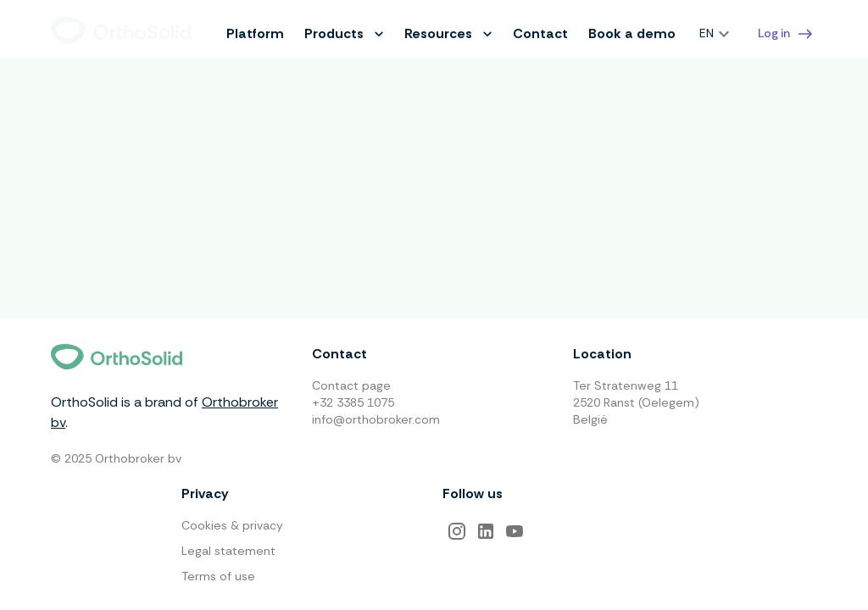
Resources (448, 33)
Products (344, 33)
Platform (255, 33)
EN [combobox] (707, 33)
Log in (786, 34)
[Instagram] (457, 531)
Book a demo (632, 33)
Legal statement (228, 551)
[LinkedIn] (486, 531)
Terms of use (218, 576)
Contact (540, 33)
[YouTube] (515, 531)
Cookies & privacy (232, 525)
